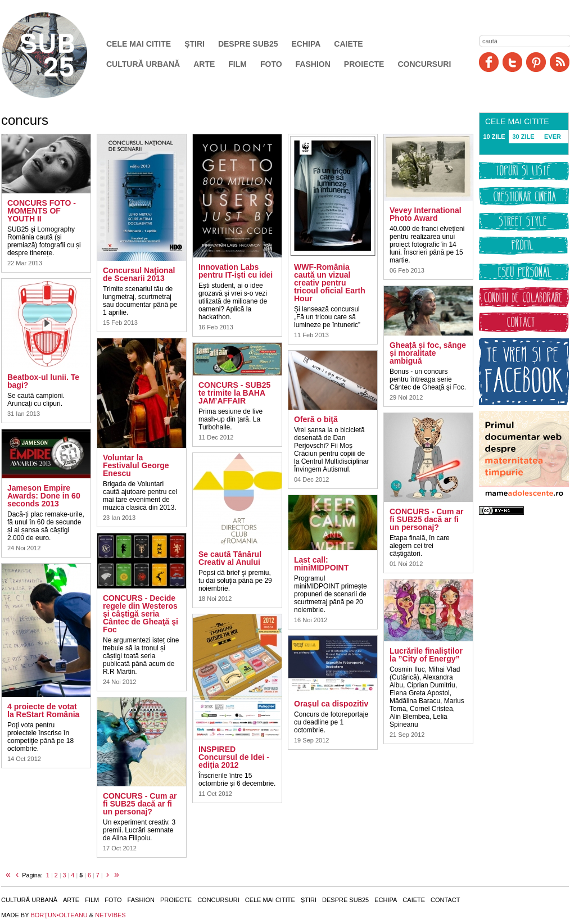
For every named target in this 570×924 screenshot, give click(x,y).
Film (237, 64)
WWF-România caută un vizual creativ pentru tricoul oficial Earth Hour (330, 283)
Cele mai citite (139, 44)
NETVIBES (110, 915)
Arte (204, 64)
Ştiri (194, 44)
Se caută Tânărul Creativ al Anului (230, 558)
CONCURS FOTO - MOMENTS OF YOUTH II (42, 211)
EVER (553, 137)
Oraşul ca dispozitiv (331, 704)
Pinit (536, 62)
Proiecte (364, 64)
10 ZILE (494, 137)
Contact (445, 900)
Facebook (489, 62)
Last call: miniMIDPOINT (321, 564)
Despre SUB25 (248, 44)
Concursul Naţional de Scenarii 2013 (139, 274)
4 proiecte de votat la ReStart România (43, 710)
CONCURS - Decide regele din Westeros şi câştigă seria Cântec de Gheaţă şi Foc (141, 614)
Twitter (512, 62)
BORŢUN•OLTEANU (59, 915)
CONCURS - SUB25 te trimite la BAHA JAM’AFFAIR (234, 393)
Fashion (313, 64)
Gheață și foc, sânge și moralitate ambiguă (428, 353)
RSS (560, 62)
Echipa (306, 44)
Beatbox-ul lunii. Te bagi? (43, 381)
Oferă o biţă (316, 419)
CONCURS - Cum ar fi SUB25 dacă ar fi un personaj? (140, 804)
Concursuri (424, 64)
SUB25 (57, 55)
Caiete (348, 44)
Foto (271, 64)
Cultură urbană (143, 64)
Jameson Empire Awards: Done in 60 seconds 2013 (44, 496)
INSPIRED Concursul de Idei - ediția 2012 (234, 757)
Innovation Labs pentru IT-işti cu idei (236, 271)
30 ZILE (523, 137)
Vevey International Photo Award (426, 214)
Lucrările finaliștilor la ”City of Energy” (426, 655)
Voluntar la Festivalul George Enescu (136, 465)
